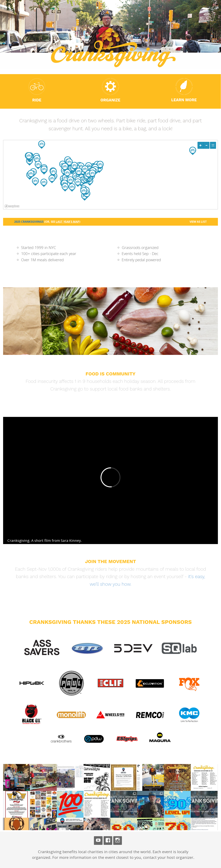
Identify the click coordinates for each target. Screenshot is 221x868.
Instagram (118, 841)
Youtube (98, 841)
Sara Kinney (71, 540)
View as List (198, 222)
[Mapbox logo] (12, 206)
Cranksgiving (37, 15)
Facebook (108, 841)
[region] (110, 175)
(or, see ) (62, 222)
